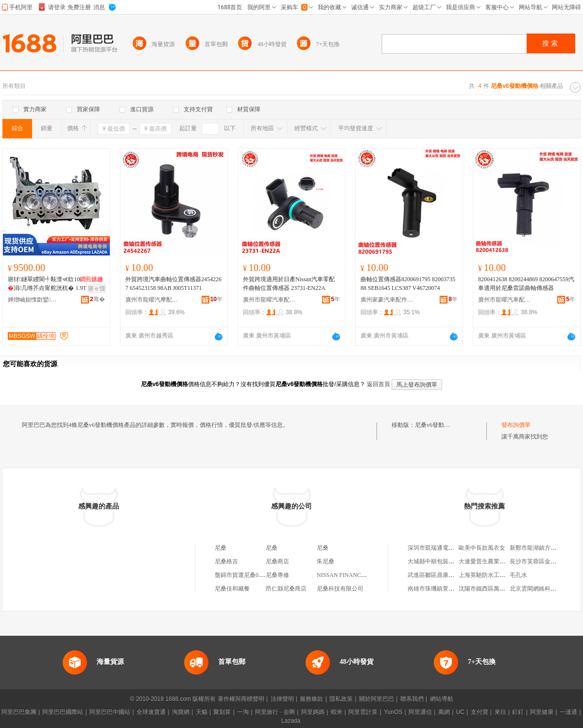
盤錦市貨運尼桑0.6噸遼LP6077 (254, 575)
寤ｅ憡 (97, 288)
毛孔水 (518, 575)
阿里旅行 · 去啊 (275, 712)
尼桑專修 (277, 575)
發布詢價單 (516, 425)
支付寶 (480, 712)
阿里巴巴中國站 (110, 712)
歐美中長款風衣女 (482, 548)
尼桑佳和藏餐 (232, 589)
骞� (97, 299)
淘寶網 (181, 712)
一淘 (243, 712)
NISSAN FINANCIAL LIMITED (356, 575)
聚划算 (222, 712)
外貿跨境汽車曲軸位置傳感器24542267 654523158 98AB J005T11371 (173, 284)
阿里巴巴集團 (19, 712)
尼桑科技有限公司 (340, 589)
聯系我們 (412, 699)
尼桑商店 (277, 561)
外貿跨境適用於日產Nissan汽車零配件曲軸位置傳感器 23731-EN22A (289, 284)
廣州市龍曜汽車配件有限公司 (270, 300)
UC (460, 712)
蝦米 (337, 712)
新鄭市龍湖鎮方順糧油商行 (545, 548)
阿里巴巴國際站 (63, 712)
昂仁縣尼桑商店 (286, 589)
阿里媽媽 (313, 712)
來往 (500, 712)
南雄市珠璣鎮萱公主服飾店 (443, 589)
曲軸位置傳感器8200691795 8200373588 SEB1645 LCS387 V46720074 (408, 284)
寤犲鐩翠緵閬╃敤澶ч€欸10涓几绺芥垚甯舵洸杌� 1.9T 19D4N (56, 284)
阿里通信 (420, 712)
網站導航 (442, 699)
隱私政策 (341, 699)
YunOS (393, 712)
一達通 (568, 712)
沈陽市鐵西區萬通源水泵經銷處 (499, 589)
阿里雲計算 (363, 712)
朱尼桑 (326, 561)
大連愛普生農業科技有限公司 (497, 561)
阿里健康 (542, 712)
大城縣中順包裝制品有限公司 (446, 561)
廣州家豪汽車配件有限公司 (387, 300)
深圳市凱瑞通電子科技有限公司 (448, 548)
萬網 (444, 712)
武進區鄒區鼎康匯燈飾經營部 (446, 575)
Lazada (291, 721)
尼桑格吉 (226, 561)
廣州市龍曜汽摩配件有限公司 (152, 300)
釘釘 (518, 712)
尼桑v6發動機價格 (438, 425)
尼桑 (221, 548)
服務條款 (311, 699)
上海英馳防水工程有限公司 (494, 575)
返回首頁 (378, 384)
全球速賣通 (151, 712)
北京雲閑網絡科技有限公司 (545, 589)
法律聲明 (282, 699)
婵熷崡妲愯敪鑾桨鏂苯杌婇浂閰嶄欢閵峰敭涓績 (34, 300)
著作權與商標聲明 (241, 699)
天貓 (202, 712)
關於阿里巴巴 (377, 699)
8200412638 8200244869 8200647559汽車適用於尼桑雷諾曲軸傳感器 (526, 284)
